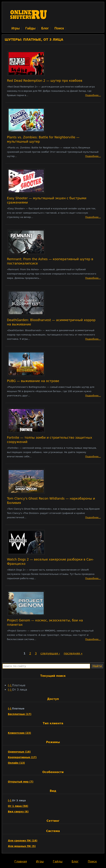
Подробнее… (93, 95)
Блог (45, 28)
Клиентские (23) (19, 733)
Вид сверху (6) (18, 812)
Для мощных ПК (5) (22, 846)
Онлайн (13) (16, 763)
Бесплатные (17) (20, 714)
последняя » (73, 653)
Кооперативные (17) (22, 757)
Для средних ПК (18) (23, 841)
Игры (16, 28)
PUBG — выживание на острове (33, 381)
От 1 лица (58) (18, 806)
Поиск (59, 28)
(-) (10, 685)
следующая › (50, 653)
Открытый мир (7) (21, 782)
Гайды (31, 28)
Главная (21, 861)
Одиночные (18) (19, 752)
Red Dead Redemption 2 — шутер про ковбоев (45, 81)
